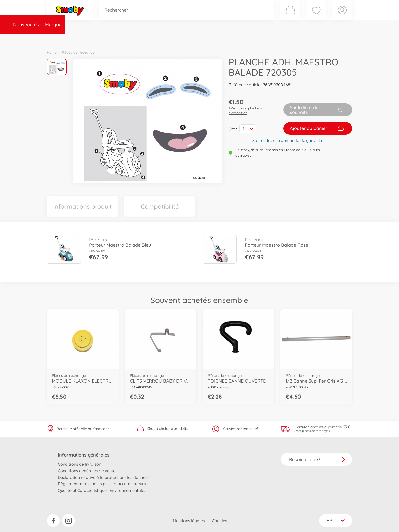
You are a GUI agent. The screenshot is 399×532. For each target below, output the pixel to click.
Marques (91, 39)
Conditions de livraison (80, 464)
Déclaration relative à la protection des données (104, 477)
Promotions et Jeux (225, 39)
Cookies (220, 521)
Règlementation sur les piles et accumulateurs (102, 484)
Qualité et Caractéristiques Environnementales (102, 490)
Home (52, 52)
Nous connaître (268, 39)
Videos (191, 39)
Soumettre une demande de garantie (287, 140)
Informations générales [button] (84, 455)
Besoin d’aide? (317, 459)
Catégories (118, 39)
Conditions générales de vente (87, 471)
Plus (295, 39)
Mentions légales (189, 521)
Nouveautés (63, 39)
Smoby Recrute (322, 39)
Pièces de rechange (157, 39)
